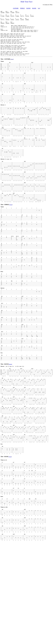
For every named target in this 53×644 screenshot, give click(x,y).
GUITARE (16, 8)
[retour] (12, 68)
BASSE (34, 8)
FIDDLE (22, 8)
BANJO (28, 8)
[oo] (39, 8)
